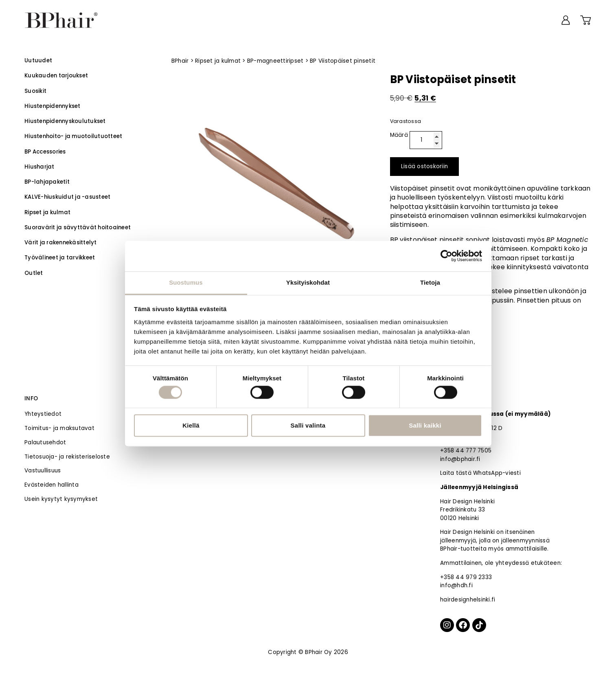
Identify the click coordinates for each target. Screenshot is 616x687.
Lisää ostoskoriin (424, 166)
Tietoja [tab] (430, 282)
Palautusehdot (45, 442)
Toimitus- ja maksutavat (59, 428)
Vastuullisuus (43, 471)
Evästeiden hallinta (52, 485)
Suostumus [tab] (186, 282)
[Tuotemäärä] (426, 140)
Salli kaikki (425, 426)
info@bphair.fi (460, 459)
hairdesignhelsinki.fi (468, 600)
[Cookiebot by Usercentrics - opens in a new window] (446, 256)
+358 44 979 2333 (466, 577)
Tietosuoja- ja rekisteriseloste (67, 457)
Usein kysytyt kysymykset (61, 499)
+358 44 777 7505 (466, 451)
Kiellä (191, 426)
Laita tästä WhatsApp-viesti (480, 473)
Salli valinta (308, 426)
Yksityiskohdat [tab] (308, 282)
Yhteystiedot (43, 414)
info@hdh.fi (456, 585)
